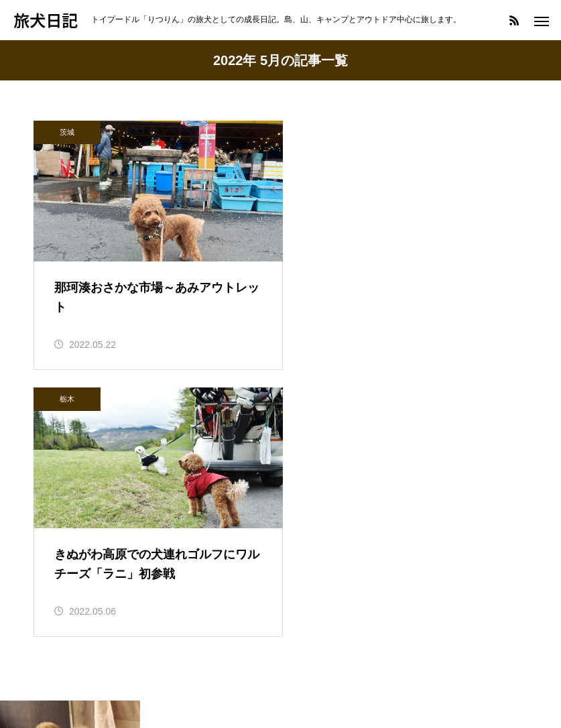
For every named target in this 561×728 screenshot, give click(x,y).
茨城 (67, 132)
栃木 (324, 132)
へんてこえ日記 (71, 639)
